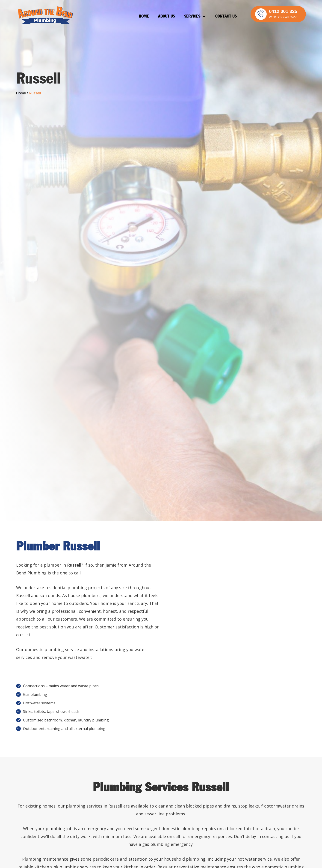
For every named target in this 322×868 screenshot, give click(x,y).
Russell (35, 93)
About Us (167, 16)
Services (192, 16)
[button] (195, 16)
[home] (45, 15)
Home (144, 16)
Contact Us (226, 16)
